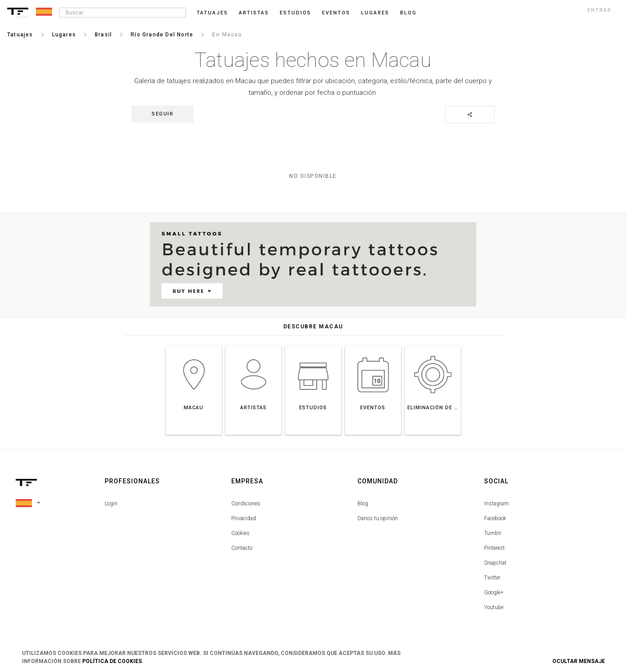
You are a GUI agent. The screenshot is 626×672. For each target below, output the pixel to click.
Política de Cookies (112, 661)
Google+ (494, 592)
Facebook (495, 518)
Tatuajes (212, 13)
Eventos (336, 13)
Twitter (492, 578)
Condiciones (246, 504)
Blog (363, 504)
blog (408, 13)
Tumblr (493, 533)
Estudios (295, 13)
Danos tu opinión (378, 518)
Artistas (254, 13)
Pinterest (494, 548)
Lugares (375, 13)
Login (111, 504)
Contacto (242, 548)
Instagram (496, 504)
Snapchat (495, 563)
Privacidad (244, 518)
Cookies (240, 533)
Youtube (494, 607)
